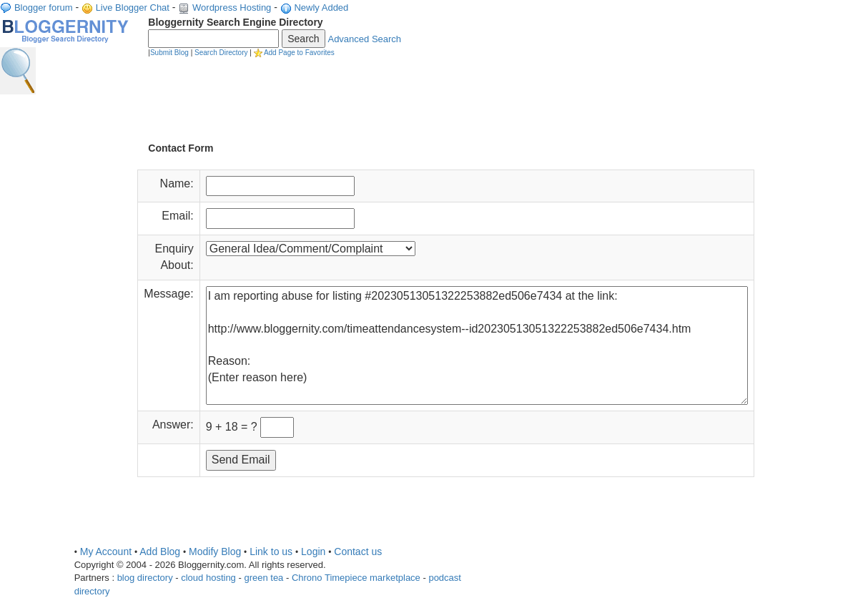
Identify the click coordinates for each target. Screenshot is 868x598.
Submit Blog (169, 53)
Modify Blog (215, 552)
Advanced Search (364, 39)
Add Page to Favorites (299, 53)
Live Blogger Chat (133, 8)
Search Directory (221, 53)
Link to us (271, 552)
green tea (263, 578)
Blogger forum (44, 8)
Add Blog (160, 552)
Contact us (358, 552)
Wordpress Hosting (232, 8)
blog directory (145, 578)
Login (313, 552)
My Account (106, 552)
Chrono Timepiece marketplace (356, 578)
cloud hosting (208, 578)
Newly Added (321, 8)
